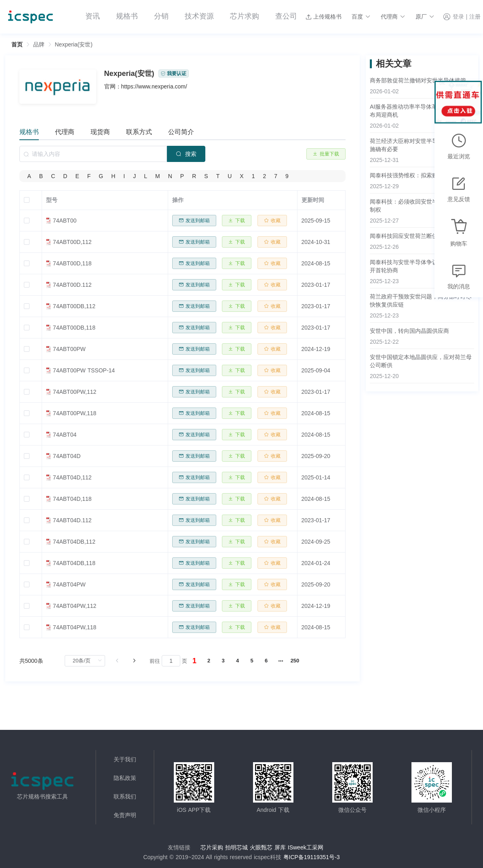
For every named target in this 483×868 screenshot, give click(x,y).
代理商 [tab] (65, 132)
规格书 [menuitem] (127, 16)
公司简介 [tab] (181, 132)
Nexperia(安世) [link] (74, 44)
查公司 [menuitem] (286, 16)
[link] (39, 44)
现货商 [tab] (100, 132)
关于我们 (125, 759)
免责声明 (125, 815)
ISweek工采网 (306, 847)
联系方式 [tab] (139, 132)
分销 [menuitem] (161, 16)
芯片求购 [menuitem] (245, 16)
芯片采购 (212, 847)
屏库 (280, 847)
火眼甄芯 (261, 847)
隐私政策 (125, 778)
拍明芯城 (236, 847)
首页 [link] (17, 44)
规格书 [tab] (29, 132)
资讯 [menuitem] (93, 16)
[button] (361, 17)
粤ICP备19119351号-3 (312, 857)
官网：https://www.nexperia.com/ (146, 86)
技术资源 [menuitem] (199, 16)
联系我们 (125, 797)
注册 (475, 17)
